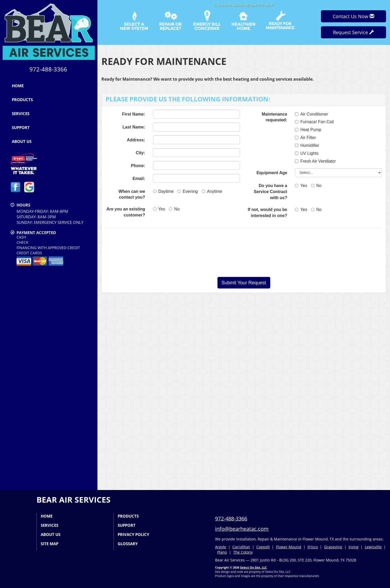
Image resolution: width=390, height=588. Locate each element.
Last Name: (134, 127)
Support (21, 127)
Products (22, 100)
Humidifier (307, 145)
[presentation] (244, 252)
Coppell (263, 547)
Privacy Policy (133, 534)
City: (141, 153)
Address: (136, 140)
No (174, 209)
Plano (222, 552)
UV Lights (307, 153)
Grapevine (333, 547)
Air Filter (305, 138)
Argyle (221, 547)
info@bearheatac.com (242, 529)
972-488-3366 (231, 519)
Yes (159, 209)
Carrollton (241, 547)
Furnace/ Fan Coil (314, 122)
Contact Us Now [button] (353, 16)
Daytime (163, 191)
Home (18, 86)
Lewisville (373, 547)
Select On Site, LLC (253, 567)
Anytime (212, 191)
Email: (139, 179)
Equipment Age (272, 173)
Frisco (313, 547)
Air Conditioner (311, 114)
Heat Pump (308, 130)
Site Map (50, 544)
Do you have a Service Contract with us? (270, 192)
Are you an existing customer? (126, 212)
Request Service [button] (353, 32)
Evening (188, 191)
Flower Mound (289, 547)
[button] (244, 283)
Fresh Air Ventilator (315, 161)
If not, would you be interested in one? (267, 213)
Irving (353, 547)
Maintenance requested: (274, 117)
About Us (22, 141)
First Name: (134, 114)
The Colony (243, 552)
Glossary (128, 544)
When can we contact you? (132, 194)
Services (21, 114)
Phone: (138, 166)
